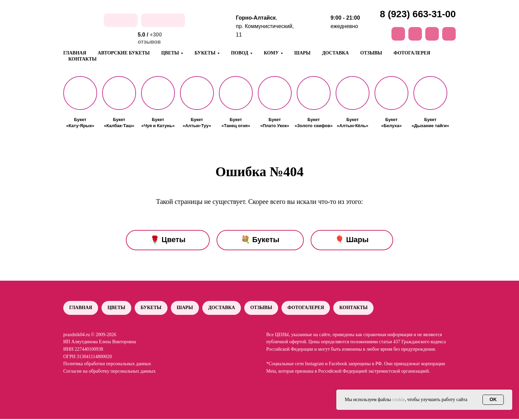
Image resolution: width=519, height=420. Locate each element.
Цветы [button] (170, 53)
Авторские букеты (124, 53)
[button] (80, 93)
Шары (302, 53)
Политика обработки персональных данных (107, 365)
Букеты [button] (205, 53)
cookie (398, 400)
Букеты (153, 308)
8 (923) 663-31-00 (418, 14)
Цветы (118, 308)
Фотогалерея (412, 53)
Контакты (83, 59)
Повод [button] (240, 53)
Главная (75, 53)
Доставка (335, 53)
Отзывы (371, 53)
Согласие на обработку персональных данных (109, 372)
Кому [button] (271, 53)
